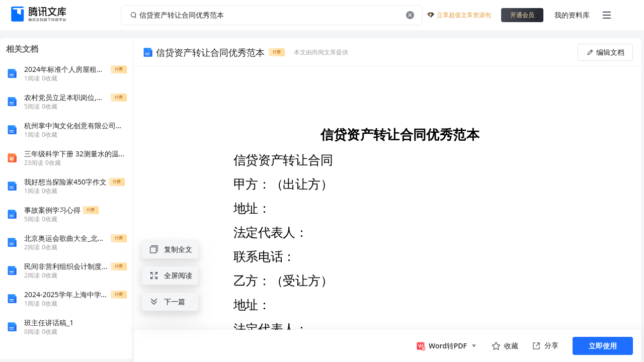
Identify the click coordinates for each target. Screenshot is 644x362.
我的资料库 (572, 15)
